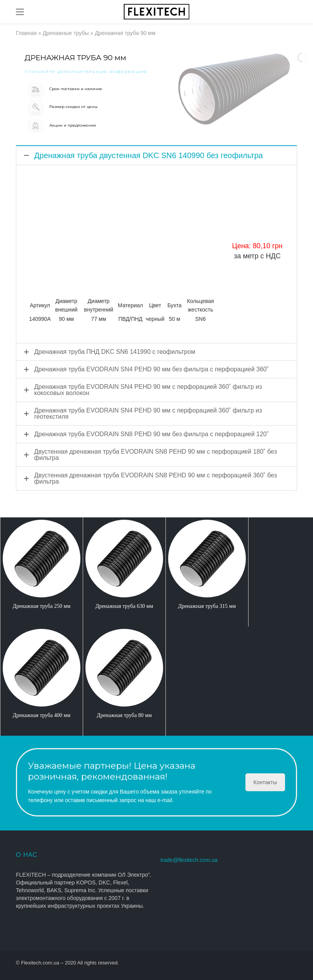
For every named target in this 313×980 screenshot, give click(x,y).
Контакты (265, 782)
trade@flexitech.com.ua (189, 860)
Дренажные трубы (66, 33)
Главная (26, 33)
